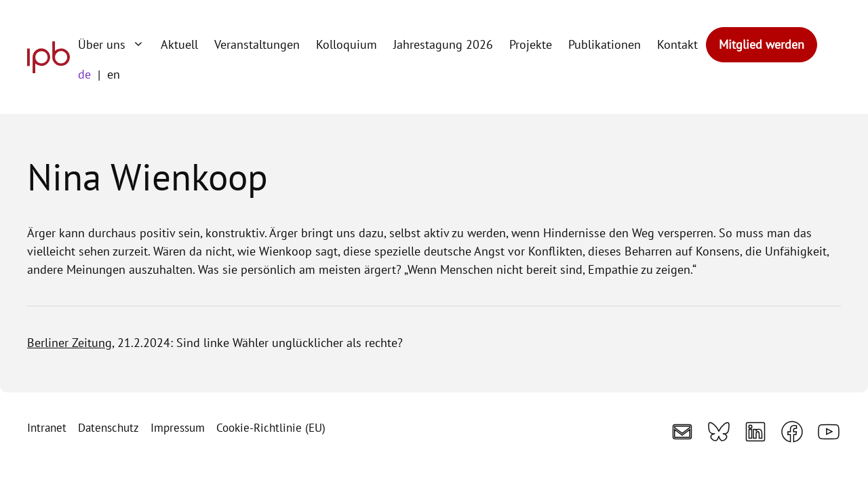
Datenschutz (108, 428)
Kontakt (677, 44)
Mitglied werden (762, 44)
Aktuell (179, 44)
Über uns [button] (115, 45)
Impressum (178, 428)
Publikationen (605, 44)
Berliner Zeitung (70, 343)
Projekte (531, 44)
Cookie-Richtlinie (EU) (271, 428)
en (114, 74)
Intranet (47, 428)
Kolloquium (347, 44)
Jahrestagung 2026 (443, 44)
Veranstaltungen (257, 44)
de (84, 74)
